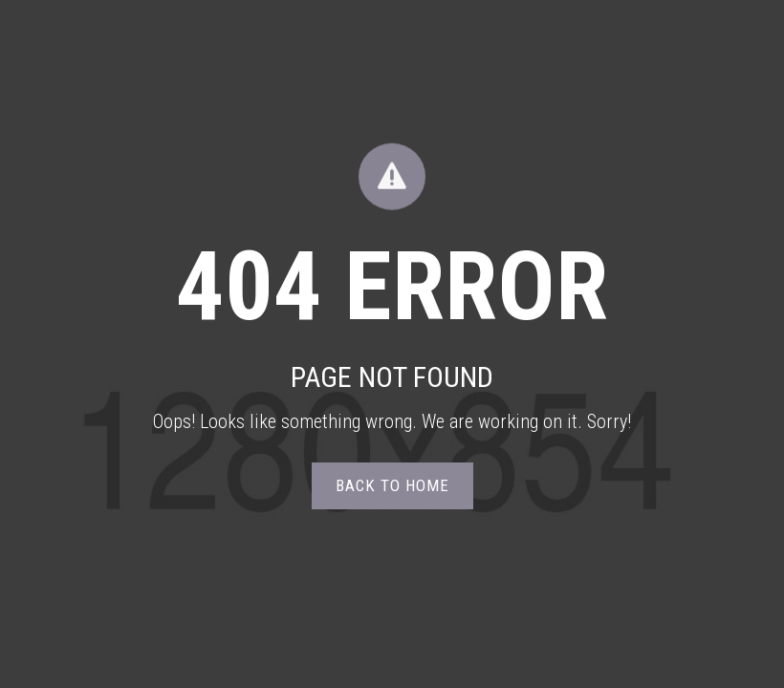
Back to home (392, 485)
